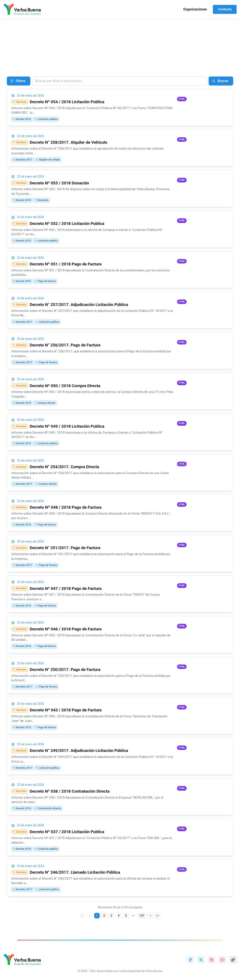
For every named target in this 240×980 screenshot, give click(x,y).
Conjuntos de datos (42, 49)
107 (142, 916)
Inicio (9, 49)
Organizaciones (195, 9)
